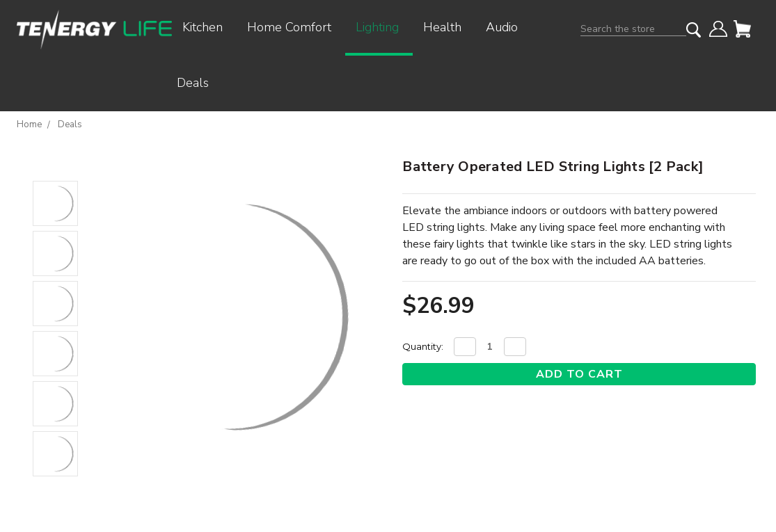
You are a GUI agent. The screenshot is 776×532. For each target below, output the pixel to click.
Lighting (382, 27)
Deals (193, 83)
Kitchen (208, 27)
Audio (507, 27)
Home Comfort (294, 27)
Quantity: (423, 346)
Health (448, 27)
